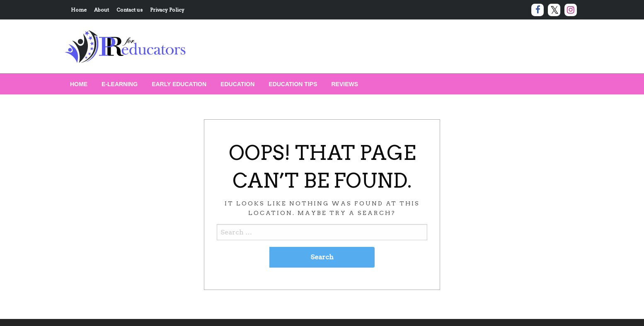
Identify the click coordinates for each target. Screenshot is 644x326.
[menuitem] (79, 84)
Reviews (345, 84)
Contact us (130, 10)
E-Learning (120, 84)
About (102, 10)
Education (237, 84)
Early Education (179, 84)
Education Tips (293, 84)
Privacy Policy (167, 10)
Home (79, 10)
